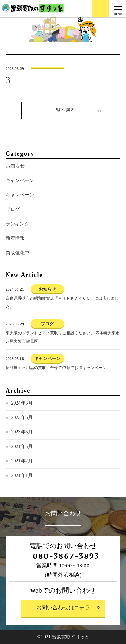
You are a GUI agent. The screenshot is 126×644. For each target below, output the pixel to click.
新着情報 (15, 238)
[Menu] (118, 8)
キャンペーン (20, 180)
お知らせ (15, 166)
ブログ (13, 209)
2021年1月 (22, 475)
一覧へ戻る (63, 110)
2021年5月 (22, 446)
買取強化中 (17, 253)
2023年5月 (22, 432)
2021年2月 (22, 461)
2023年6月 (22, 417)
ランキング (17, 224)
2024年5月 (22, 403)
